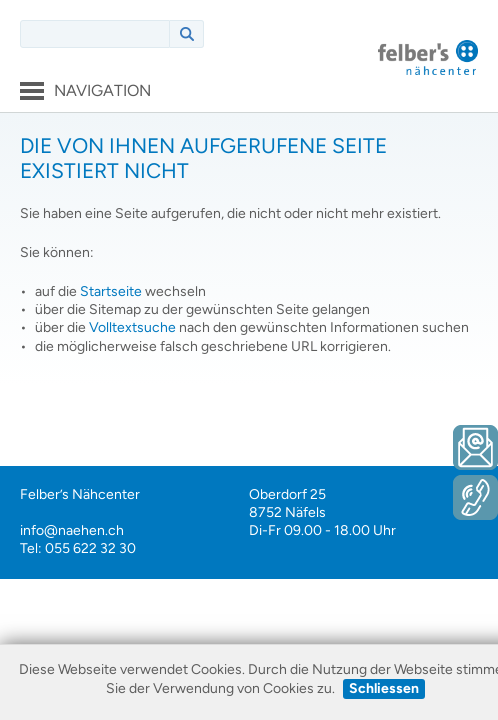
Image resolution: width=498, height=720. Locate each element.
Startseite (111, 291)
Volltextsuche (132, 327)
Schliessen (384, 688)
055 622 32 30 (90, 548)
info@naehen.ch (72, 530)
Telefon (475, 497)
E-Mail (475, 447)
